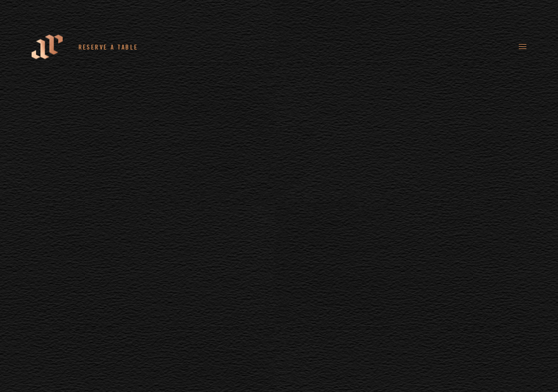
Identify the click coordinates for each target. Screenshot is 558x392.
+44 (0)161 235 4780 (193, 47)
